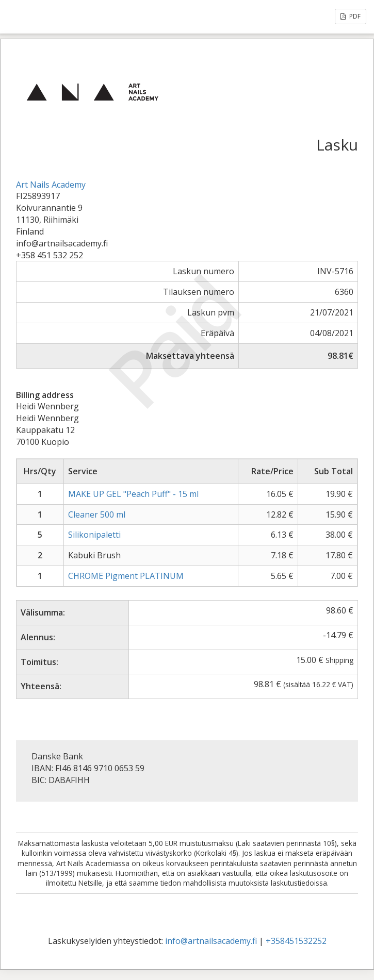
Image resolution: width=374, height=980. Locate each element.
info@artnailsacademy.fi (211, 941)
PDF (351, 16)
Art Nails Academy (51, 185)
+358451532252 (296, 941)
